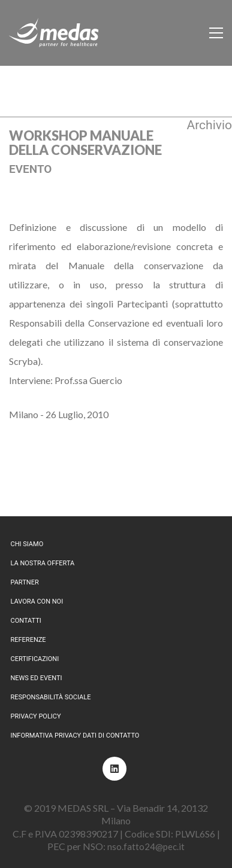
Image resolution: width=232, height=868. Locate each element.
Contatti (26, 621)
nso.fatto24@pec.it (146, 846)
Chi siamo (27, 544)
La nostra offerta (43, 563)
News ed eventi (37, 678)
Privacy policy (36, 716)
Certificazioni (35, 659)
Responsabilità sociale (51, 697)
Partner (25, 582)
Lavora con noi (37, 601)
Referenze (28, 640)
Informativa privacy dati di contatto (75, 735)
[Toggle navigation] (216, 33)
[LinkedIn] (115, 769)
